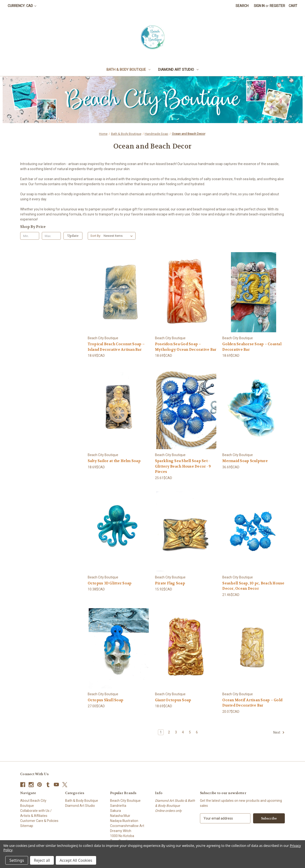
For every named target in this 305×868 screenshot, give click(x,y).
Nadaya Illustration (124, 821)
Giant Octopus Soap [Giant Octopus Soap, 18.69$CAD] (173, 700)
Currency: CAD (22, 6)
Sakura (115, 811)
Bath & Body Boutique (128, 70)
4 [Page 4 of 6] (183, 732)
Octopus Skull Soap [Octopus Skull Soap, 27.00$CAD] (106, 700)
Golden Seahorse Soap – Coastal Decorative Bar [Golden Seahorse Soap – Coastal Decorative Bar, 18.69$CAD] (252, 347)
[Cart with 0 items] (293, 6)
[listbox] (119, 236)
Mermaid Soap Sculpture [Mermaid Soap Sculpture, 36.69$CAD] (245, 461)
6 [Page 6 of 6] (197, 732)
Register (277, 6)
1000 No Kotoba (122, 836)
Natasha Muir (120, 816)
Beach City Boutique (125, 801)
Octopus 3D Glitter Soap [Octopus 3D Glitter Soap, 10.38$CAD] (110, 583)
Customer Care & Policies (39, 821)
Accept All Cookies (76, 860)
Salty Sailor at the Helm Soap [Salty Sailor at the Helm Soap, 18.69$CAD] (114, 461)
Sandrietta (118, 806)
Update (73, 236)
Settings (17, 860)
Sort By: (96, 236)
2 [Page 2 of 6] (169, 732)
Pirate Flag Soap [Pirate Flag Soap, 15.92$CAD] (170, 583)
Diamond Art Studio (178, 70)
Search (242, 6)
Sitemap (27, 826)
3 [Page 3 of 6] (176, 732)
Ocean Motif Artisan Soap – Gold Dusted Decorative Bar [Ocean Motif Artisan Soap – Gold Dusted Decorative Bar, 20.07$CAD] (252, 703)
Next (279, 732)
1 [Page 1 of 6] (161, 732)
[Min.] (30, 236)
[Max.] (51, 236)
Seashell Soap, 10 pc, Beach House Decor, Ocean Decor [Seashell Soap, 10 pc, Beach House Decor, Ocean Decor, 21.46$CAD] (253, 586)
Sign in (259, 6)
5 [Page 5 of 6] (190, 732)
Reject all (42, 860)
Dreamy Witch (121, 831)
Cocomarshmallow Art (127, 826)
